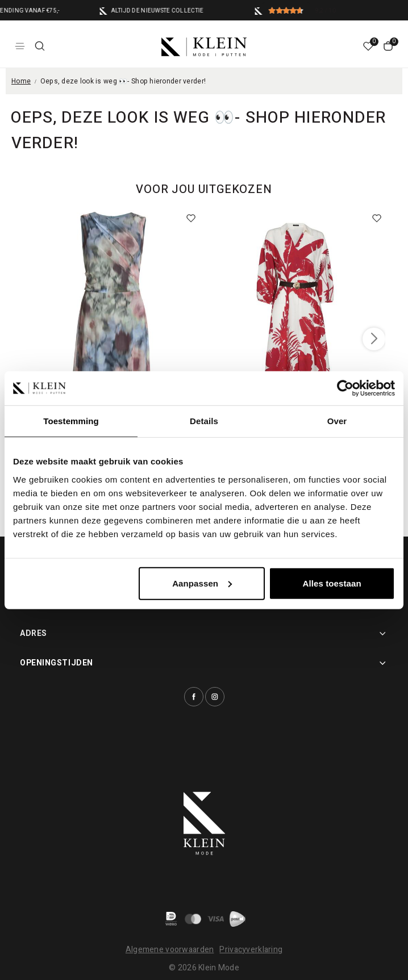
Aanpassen (202, 583)
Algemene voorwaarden (170, 950)
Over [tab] (337, 421)
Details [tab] (204, 421)
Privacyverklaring (251, 950)
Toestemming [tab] (71, 421)
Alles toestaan (332, 583)
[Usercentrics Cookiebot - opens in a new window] (345, 388)
